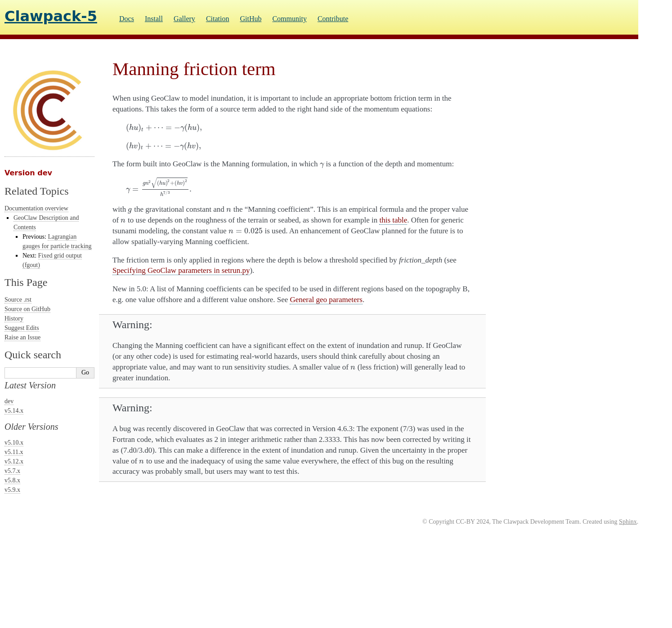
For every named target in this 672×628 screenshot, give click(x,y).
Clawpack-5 (51, 16)
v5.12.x (14, 461)
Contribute (333, 19)
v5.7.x (12, 471)
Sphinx (628, 522)
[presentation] (164, 127)
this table (393, 220)
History (14, 318)
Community (289, 19)
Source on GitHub (27, 309)
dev (9, 401)
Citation (218, 19)
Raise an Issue (22, 337)
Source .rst (18, 300)
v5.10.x (14, 443)
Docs (127, 19)
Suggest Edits (22, 328)
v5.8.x (12, 480)
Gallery (184, 19)
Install (154, 19)
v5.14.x (14, 411)
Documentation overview (36, 208)
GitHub (251, 19)
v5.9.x (12, 490)
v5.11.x (14, 452)
